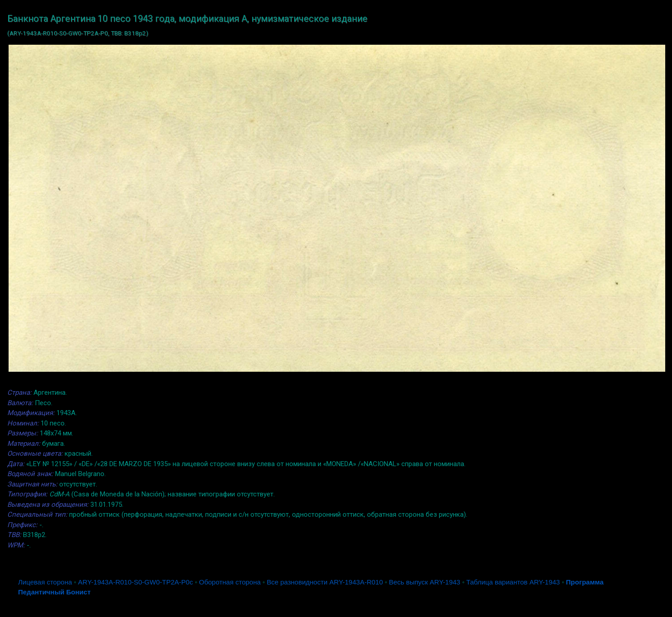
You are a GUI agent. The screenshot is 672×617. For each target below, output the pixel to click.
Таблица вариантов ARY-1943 (513, 582)
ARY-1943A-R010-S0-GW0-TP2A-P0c (136, 582)
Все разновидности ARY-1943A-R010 (325, 582)
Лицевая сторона (45, 582)
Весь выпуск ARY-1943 (425, 582)
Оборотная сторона (230, 582)
